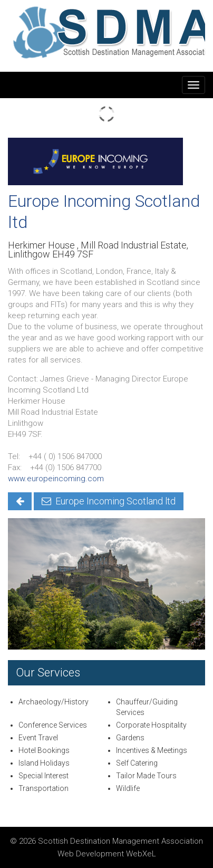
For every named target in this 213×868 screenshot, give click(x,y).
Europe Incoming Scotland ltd (109, 501)
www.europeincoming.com (56, 479)
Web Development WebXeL (107, 854)
